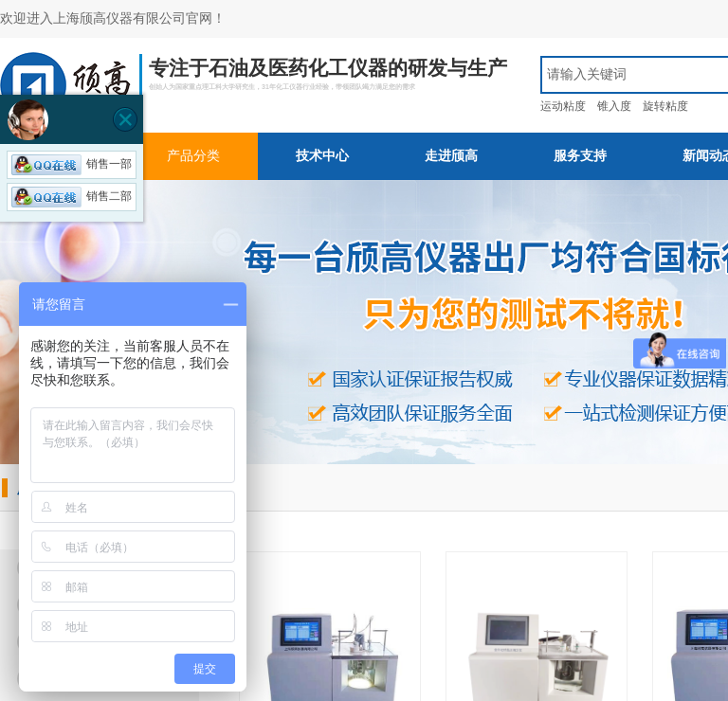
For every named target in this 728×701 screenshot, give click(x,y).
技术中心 (322, 156)
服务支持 (580, 156)
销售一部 (72, 164)
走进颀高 (451, 156)
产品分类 (193, 156)
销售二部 (72, 196)
